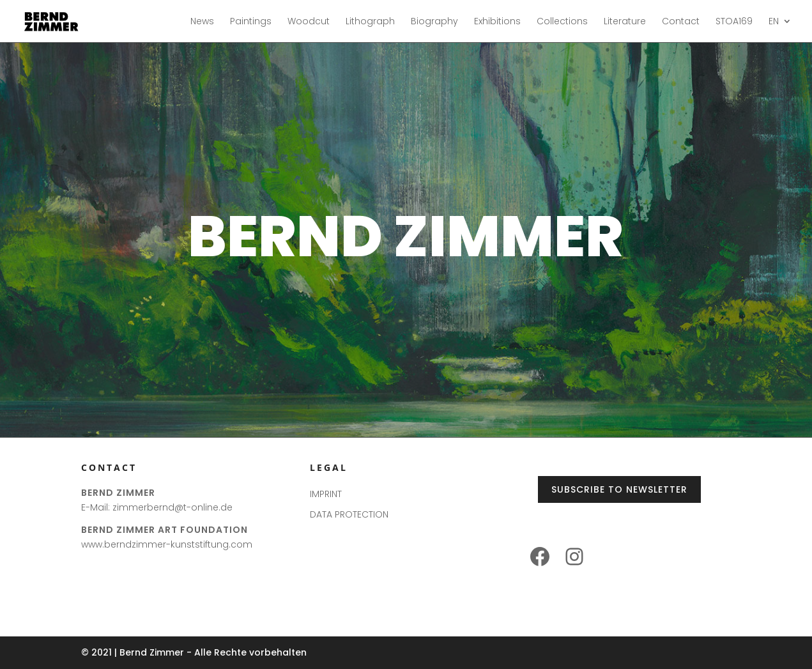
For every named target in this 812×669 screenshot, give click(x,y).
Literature (625, 22)
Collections (562, 22)
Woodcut (309, 22)
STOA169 (734, 22)
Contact (681, 22)
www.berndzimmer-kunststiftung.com (167, 544)
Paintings (251, 22)
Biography (434, 22)
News (202, 22)
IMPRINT (326, 494)
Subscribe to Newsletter (619, 489)
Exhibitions (497, 22)
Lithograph (370, 22)
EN (774, 22)
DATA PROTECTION (349, 514)
